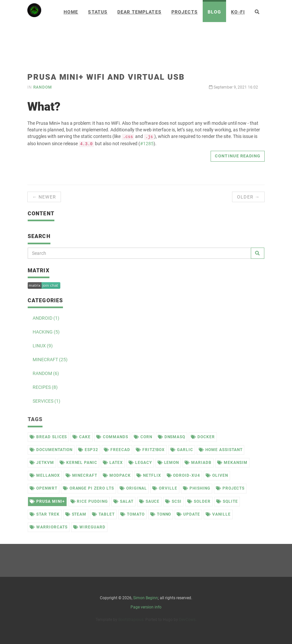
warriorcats (49, 527)
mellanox (45, 475)
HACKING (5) (46, 332)
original (133, 488)
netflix (149, 475)
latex (113, 463)
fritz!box (150, 450)
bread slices (48, 437)
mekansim (232, 463)
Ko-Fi (238, 12)
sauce (149, 501)
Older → (248, 197)
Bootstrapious (131, 620)
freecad (117, 450)
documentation (51, 450)
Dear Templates (139, 12)
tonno (161, 514)
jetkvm (42, 463)
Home (71, 12)
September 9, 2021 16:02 (234, 87)
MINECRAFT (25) (50, 360)
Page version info (146, 607)
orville (165, 488)
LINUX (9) (43, 346)
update (188, 514)
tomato (132, 514)
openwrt (44, 488)
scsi (173, 501)
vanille (218, 514)
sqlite (227, 501)
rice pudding (89, 501)
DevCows (187, 620)
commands (112, 437)
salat (123, 501)
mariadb (198, 463)
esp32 (88, 450)
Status (98, 12)
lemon (168, 463)
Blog (214, 12)
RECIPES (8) (45, 387)
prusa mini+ (47, 501)
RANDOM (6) (46, 373)
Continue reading (238, 156)
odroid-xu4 (184, 475)
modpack (117, 475)
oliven (217, 475)
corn (143, 437)
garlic (182, 450)
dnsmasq (172, 437)
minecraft (82, 475)
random (43, 87)
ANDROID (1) (46, 318)
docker (203, 437)
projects (230, 488)
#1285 (147, 144)
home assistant (220, 450)
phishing (197, 488)
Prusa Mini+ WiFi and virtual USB (106, 77)
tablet (103, 514)
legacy (140, 463)
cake (82, 437)
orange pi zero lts (88, 488)
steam (76, 514)
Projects (185, 12)
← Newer (44, 197)
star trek (45, 514)
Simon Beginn (146, 598)
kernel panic (78, 463)
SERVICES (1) (46, 401)
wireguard (89, 527)
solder (199, 501)
